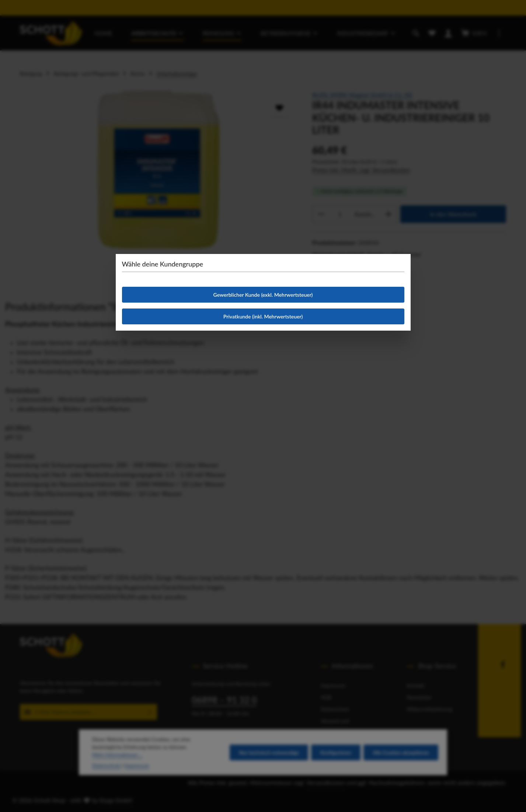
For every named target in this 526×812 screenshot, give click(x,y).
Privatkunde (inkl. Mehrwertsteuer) (263, 316)
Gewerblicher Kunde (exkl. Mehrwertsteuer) (263, 295)
